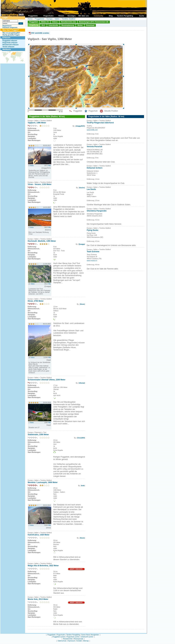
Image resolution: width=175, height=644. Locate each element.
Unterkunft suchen (87, 637)
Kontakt (79, 641)
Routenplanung (68, 25)
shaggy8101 (80, 126)
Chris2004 (81, 438)
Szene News (86, 635)
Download (90, 25)
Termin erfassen (8, 47)
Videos (55, 22)
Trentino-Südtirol (68, 19)
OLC (43, 25)
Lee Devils (91, 189)
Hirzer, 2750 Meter (36, 301)
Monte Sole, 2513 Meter (38, 599)
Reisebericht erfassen (11, 45)
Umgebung (34, 25)
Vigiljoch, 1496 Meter (37, 123)
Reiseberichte (68, 639)
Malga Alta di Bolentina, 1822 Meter (43, 566)
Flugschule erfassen (10, 43)
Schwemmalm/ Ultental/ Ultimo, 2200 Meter (47, 380)
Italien (57, 19)
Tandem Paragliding (73, 635)
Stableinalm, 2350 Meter (38, 435)
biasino (82, 188)
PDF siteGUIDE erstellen (40, 33)
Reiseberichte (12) (68, 22)
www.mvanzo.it (92, 261)
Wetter (80, 25)
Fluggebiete (40, 19)
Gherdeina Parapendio (97, 211)
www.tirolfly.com (92, 130)
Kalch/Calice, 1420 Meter (39, 535)
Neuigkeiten (95, 635)
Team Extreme (93, 252)
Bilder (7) (45, 22)
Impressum (71, 641)
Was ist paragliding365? (11, 33)
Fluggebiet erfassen (10, 41)
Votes (32, 166)
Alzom (82, 304)
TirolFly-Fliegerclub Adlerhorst (100, 123)
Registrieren (7, 26)
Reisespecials (79, 639)
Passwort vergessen (10, 27)
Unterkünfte (53, 25)
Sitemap (86, 641)
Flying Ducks (93, 230)
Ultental (82, 383)
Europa (49, 19)
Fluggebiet (34, 22)
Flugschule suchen (73, 637)
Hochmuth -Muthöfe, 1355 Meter (42, 241)
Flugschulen (61, 635)
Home (30, 19)
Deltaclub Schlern (95, 168)
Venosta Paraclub (94, 147)
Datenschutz (62, 641)
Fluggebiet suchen (59, 637)
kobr (83, 486)
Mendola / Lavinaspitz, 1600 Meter (43, 482)
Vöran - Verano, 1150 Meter (40, 184)
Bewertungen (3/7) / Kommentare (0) (94, 22)
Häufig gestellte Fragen (11, 35)
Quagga (82, 244)
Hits (49, 166)
